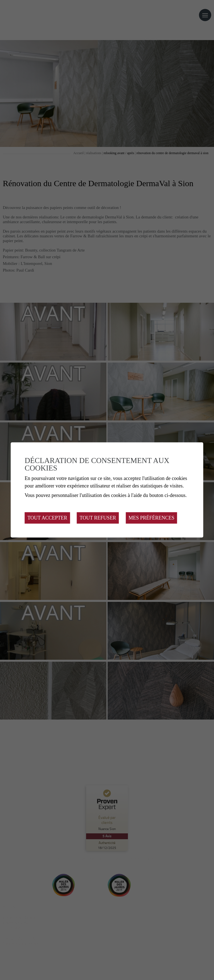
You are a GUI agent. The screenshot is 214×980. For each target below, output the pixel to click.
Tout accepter (47, 518)
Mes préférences (151, 518)
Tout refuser (98, 518)
